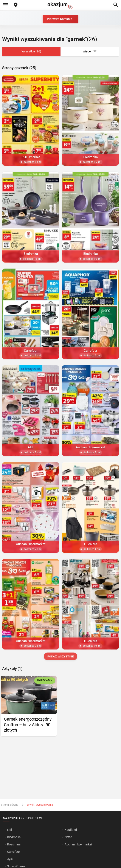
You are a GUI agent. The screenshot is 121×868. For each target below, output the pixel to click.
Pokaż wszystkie (61, 656)
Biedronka (14, 837)
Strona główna (10, 805)
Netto (68, 837)
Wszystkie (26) (31, 51)
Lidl (9, 830)
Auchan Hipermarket (78, 844)
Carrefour (14, 852)
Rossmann (14, 844)
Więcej (90, 51)
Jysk (10, 859)
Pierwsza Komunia (60, 19)
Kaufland (71, 830)
